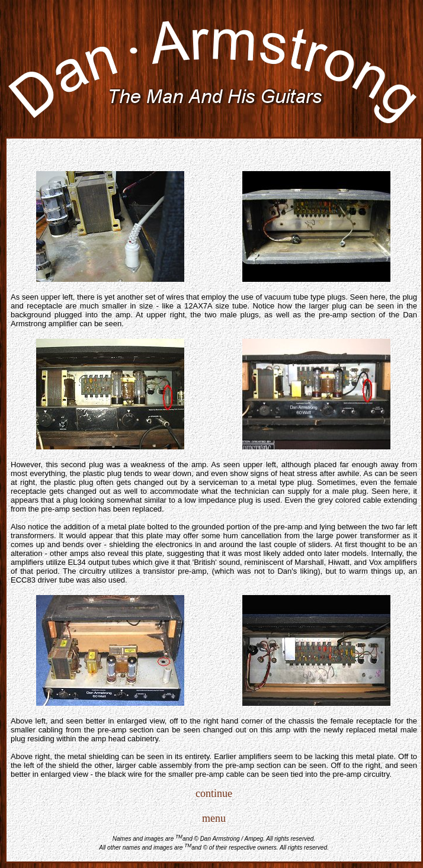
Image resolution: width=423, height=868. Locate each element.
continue (214, 793)
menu (214, 818)
